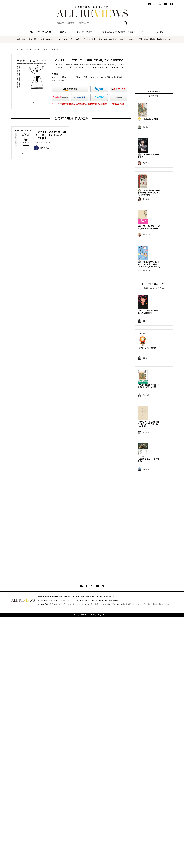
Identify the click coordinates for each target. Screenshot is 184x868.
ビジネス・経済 (89, 39)
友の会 (160, 32)
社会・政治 (45, 39)
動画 (145, 32)
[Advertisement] (47, 188)
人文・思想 (33, 39)
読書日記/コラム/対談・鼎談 (117, 32)
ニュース (56, 447)
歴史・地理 (75, 39)
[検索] (92, 23)
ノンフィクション (60, 39)
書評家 (64, 32)
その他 (168, 39)
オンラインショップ (68, 447)
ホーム (14, 49)
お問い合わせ (113, 447)
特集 (93, 443)
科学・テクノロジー (128, 39)
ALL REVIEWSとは (40, 32)
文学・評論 (21, 39)
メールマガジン (109, 443)
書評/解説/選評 (84, 32)
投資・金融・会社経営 (107, 39)
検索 (126, 23)
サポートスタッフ (83, 447)
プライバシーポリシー (99, 447)
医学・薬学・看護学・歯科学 (150, 39)
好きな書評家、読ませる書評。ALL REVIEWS (92, 11)
